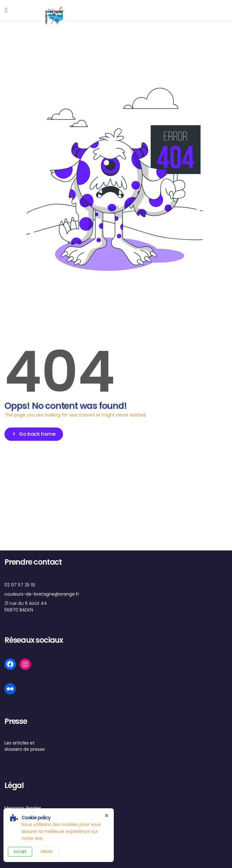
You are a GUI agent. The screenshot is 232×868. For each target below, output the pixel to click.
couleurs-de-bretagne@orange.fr (42, 594)
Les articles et (20, 743)
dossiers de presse (25, 749)
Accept (20, 851)
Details (47, 851)
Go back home (33, 434)
